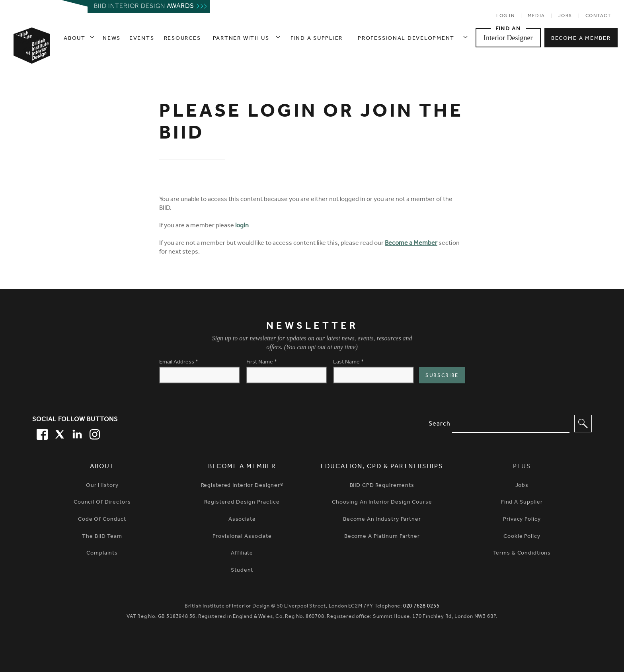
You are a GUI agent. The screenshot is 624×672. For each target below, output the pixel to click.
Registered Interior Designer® (242, 486)
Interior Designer (508, 38)
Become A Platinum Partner (382, 537)
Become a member (581, 39)
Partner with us (241, 39)
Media (536, 16)
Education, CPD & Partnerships (382, 467)
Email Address (179, 363)
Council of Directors (102, 503)
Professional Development (406, 39)
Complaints (102, 554)
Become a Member (411, 244)
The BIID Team (102, 537)
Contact (598, 16)
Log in (505, 16)
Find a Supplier (522, 503)
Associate (242, 520)
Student (242, 571)
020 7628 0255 (421, 607)
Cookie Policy (522, 537)
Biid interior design (144, 7)
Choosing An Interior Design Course (382, 503)
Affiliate (242, 554)
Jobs (565, 16)
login (242, 226)
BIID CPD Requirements (382, 486)
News (112, 39)
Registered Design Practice (242, 503)
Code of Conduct (102, 520)
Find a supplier (317, 39)
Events (142, 39)
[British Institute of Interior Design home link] (31, 56)
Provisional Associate (242, 537)
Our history (102, 486)
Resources (182, 39)
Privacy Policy (522, 520)
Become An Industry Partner (382, 520)
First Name (262, 363)
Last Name (348, 363)
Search (440, 424)
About (75, 39)
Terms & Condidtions (522, 554)
